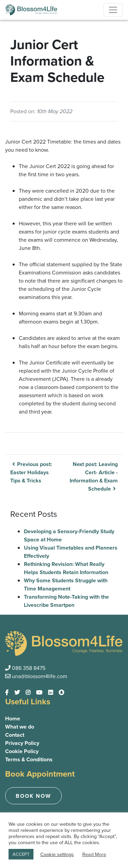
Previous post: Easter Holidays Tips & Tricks (31, 472)
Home (13, 719)
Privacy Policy (22, 743)
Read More (94, 854)
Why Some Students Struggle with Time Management (66, 585)
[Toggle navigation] (113, 10)
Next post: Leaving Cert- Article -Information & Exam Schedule (94, 476)
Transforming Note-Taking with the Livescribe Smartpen (66, 601)
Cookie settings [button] (57, 854)
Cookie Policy (22, 751)
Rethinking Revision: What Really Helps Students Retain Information (66, 568)
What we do (20, 727)
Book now (33, 796)
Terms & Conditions (29, 759)
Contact (15, 735)
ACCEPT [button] (21, 854)
